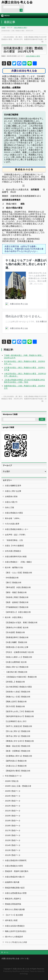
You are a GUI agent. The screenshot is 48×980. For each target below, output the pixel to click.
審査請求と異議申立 (13, 899)
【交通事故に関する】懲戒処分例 (18, 756)
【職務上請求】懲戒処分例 (16, 702)
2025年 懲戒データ (13, 791)
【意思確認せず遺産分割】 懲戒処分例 (21, 677)
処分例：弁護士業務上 (14, 617)
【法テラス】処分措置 (14, 915)
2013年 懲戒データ (13, 850)
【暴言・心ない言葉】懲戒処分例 (18, 573)
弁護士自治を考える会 (17, 2)
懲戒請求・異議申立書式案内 (17, 871)
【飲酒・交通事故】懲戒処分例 (18, 751)
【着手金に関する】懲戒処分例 (18, 736)
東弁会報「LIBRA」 (13, 518)
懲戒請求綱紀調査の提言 (15, 888)
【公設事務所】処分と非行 (16, 721)
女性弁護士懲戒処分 (13, 551)
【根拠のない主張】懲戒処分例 (18, 697)
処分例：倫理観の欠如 (14, 567)
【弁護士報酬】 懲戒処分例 (16, 642)
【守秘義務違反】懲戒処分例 (17, 607)
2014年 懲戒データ (13, 845)
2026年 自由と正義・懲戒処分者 (18, 786)
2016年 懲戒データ (13, 835)
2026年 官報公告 (12, 781)
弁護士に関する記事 (13, 491)
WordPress (16, 971)
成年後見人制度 (11, 920)
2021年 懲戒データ (13, 811)
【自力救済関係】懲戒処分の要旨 (18, 687)
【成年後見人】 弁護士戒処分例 (18, 612)
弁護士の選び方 (11, 502)
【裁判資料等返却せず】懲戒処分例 (19, 716)
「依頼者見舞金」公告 (14, 540)
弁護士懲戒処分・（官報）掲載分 (18, 562)
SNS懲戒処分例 (12, 578)
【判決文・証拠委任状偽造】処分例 (19, 652)
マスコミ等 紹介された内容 (16, 942)
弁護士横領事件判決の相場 (16, 557)
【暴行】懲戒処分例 (13, 582)
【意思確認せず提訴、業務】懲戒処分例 (21, 622)
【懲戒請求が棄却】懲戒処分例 (18, 771)
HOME (3, 28)
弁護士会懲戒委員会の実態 (16, 893)
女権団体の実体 (11, 496)
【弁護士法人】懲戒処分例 (16, 766)
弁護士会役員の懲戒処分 (15, 926)
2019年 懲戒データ (13, 821)
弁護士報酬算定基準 (13, 486)
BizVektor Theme (28, 971)
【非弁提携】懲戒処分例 (15, 632)
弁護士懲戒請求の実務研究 (16, 860)
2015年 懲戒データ (13, 840)
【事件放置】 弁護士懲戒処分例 (18, 587)
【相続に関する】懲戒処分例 (17, 667)
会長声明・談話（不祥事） (16, 535)
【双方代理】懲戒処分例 (15, 706)
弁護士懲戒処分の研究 (14, 866)
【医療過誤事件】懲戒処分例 (17, 637)
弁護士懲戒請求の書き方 (15, 877)
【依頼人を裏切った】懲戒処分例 (18, 657)
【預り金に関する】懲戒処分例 (18, 731)
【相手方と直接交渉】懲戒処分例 (18, 726)
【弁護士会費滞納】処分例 (16, 662)
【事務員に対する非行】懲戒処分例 (19, 741)
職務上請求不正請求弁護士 (16, 931)
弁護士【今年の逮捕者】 (15, 546)
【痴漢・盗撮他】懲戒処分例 (17, 602)
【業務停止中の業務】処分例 (17, 627)
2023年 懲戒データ (13, 801)
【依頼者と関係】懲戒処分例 (17, 597)
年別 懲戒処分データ (13, 776)
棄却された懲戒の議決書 (15, 909)
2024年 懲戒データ (13, 796)
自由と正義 (9, 507)
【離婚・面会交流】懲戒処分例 (18, 746)
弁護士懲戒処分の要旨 (20, 28)
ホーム (6, 952)
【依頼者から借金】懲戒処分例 (18, 692)
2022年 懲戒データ (13, 806)
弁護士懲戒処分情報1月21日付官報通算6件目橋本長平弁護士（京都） (35, 39)
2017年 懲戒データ (13, 830)
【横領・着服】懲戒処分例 (16, 592)
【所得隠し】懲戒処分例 (15, 682)
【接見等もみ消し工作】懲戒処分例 (19, 711)
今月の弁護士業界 (12, 524)
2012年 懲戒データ (13, 855)
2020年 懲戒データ (13, 816)
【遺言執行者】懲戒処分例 (16, 672)
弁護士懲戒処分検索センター (17, 529)
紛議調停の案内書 (12, 882)
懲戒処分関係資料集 (13, 904)
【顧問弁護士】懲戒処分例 (16, 761)
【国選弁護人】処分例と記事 (17, 647)
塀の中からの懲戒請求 (14, 937)
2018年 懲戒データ (13, 826)
